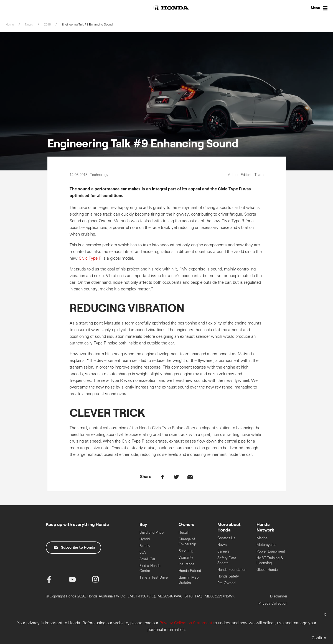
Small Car (147, 559)
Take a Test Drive (154, 577)
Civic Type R (90, 258)
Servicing (186, 551)
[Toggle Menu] (314, 8)
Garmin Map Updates (189, 580)
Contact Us (226, 538)
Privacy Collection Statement (186, 623)
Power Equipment (271, 551)
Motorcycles (266, 545)
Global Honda (267, 570)
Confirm (319, 638)
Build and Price (152, 532)
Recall (184, 532)
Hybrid (145, 539)
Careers (224, 551)
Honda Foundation (232, 570)
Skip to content (0, 0)
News (222, 545)
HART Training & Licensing (270, 560)
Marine (262, 538)
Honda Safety (228, 576)
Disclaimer (279, 596)
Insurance (186, 564)
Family (145, 546)
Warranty (186, 557)
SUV (143, 552)
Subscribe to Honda (74, 548)
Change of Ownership (187, 542)
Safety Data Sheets (227, 560)
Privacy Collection (273, 603)
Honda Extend (190, 571)
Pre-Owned (226, 583)
